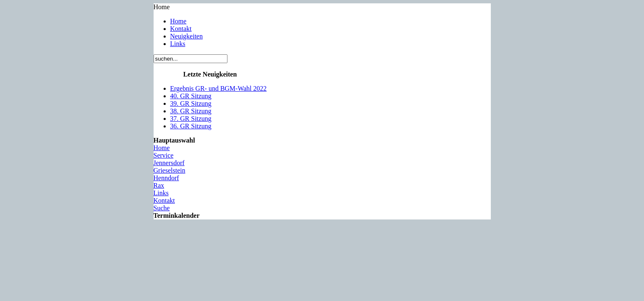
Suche (162, 208)
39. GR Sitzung (191, 103)
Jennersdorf (169, 163)
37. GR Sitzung (191, 119)
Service (164, 155)
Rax (159, 185)
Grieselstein (169, 170)
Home (178, 21)
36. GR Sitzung (191, 126)
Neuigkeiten (187, 36)
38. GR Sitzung (191, 111)
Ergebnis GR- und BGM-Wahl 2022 (218, 88)
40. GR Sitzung (191, 96)
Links (178, 44)
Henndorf (166, 178)
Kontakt (181, 29)
